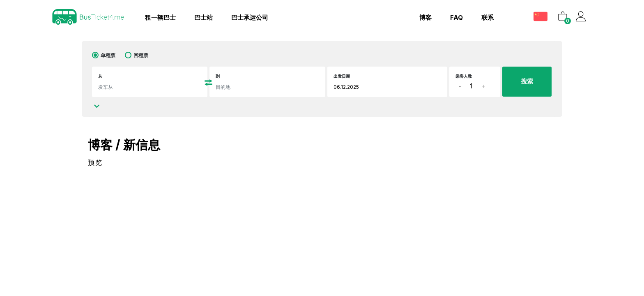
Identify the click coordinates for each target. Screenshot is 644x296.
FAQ (457, 17)
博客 (425, 17)
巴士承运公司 (250, 17)
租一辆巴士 (160, 17)
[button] (542, 16)
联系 (488, 17)
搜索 (527, 81)
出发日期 (342, 76)
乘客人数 (464, 76)
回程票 (141, 55)
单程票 (108, 55)
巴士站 (204, 17)
